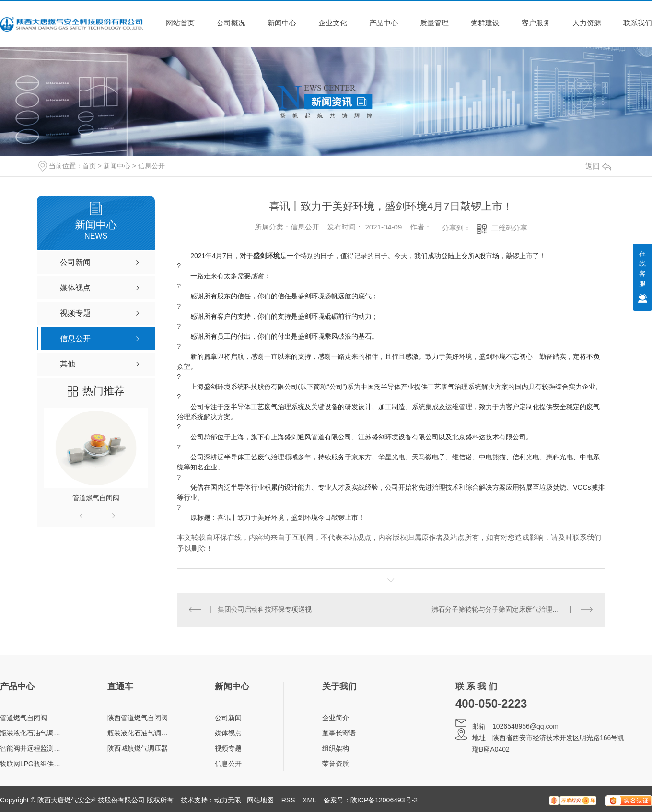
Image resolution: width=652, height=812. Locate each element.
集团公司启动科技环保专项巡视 (265, 609)
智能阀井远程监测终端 (34, 748)
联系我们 (638, 23)
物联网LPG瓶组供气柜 (34, 764)
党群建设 (485, 23)
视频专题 (228, 748)
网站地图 (260, 800)
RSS (288, 800)
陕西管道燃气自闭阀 (138, 718)
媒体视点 (228, 733)
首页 (89, 166)
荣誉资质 (336, 764)
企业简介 (336, 718)
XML (309, 800)
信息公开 (151, 166)
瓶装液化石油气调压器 (34, 733)
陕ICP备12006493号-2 (384, 800)
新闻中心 (282, 23)
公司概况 (231, 23)
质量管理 (434, 23)
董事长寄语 (339, 733)
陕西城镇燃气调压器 (138, 748)
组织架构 (336, 748)
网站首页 (180, 23)
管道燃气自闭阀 (96, 498)
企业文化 (333, 23)
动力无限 (228, 800)
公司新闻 (228, 718)
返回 (598, 166)
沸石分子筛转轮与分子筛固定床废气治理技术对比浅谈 (512, 609)
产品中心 (384, 23)
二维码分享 (509, 228)
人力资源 (587, 23)
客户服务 (536, 23)
